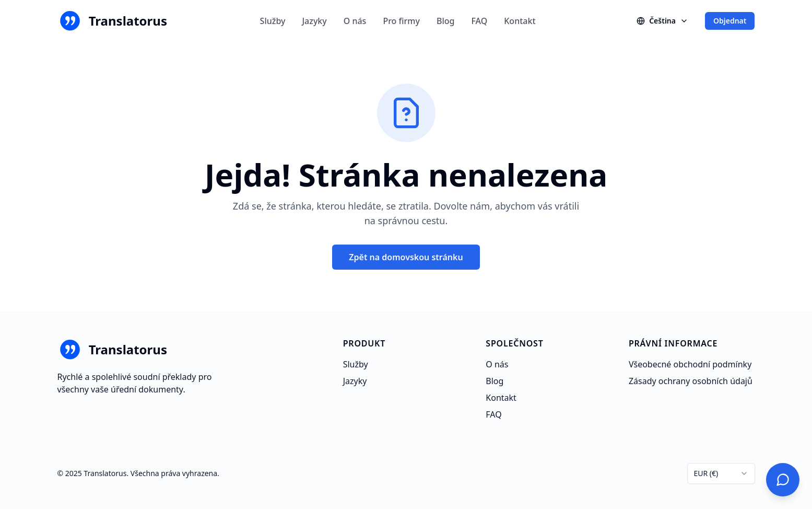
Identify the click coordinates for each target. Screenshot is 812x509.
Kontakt (520, 21)
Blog (445, 21)
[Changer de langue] (662, 21)
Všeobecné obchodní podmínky (690, 364)
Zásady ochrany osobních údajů (691, 381)
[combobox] (721, 473)
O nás (355, 21)
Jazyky (314, 21)
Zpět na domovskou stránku (406, 257)
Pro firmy (401, 21)
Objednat (730, 21)
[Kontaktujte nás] (783, 480)
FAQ (479, 21)
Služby (273, 21)
